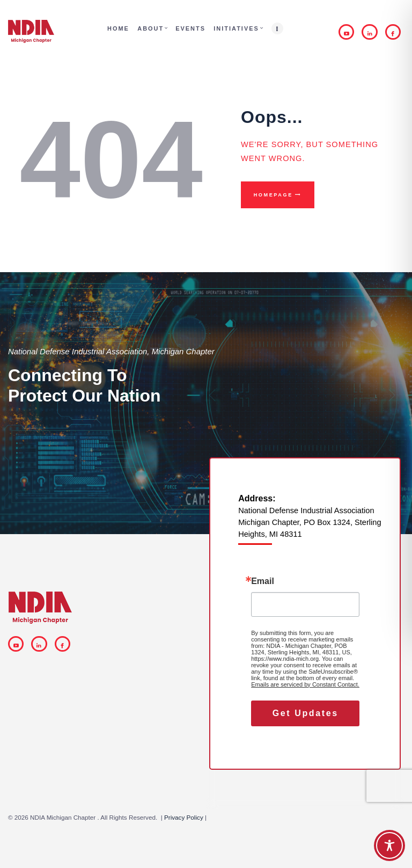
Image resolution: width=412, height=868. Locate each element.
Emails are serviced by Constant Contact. (305, 684)
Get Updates (306, 713)
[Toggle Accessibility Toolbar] (389, 845)
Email (263, 581)
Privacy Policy (184, 817)
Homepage (273, 195)
